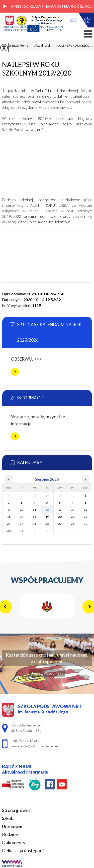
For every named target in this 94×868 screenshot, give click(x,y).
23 (9, 524)
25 (34, 524)
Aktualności (39, 46)
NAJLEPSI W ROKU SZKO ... (71, 46)
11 (34, 510)
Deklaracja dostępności (25, 850)
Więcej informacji (15, 372)
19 (47, 517)
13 (60, 510)
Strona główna (16, 810)
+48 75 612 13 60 (87, 20)
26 (47, 524)
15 (85, 510)
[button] (5, 6)
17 (22, 517)
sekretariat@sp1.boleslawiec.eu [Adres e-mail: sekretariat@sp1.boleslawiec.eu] (35, 746)
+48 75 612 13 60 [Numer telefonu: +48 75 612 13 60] (25, 741)
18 (34, 517)
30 (9, 531)
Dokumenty (14, 842)
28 (73, 524)
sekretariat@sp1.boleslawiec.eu (73, 20)
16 (9, 517)
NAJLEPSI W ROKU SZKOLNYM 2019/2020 (37, 69)
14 (73, 510)
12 (47, 510)
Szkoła (8, 818)
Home (24, 46)
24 (22, 524)
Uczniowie (12, 826)
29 (85, 524)
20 (60, 517)
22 (85, 517)
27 (60, 524)
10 (22, 510)
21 (73, 517)
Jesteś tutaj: (11, 46)
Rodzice (10, 834)
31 (22, 531)
